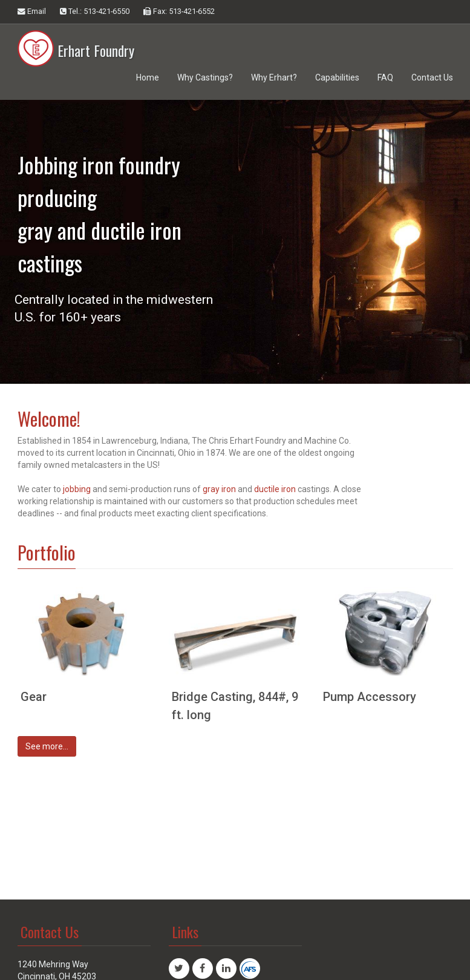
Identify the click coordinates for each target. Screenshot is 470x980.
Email (32, 11)
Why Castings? (205, 77)
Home (148, 77)
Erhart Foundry (76, 42)
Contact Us (432, 77)
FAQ (385, 77)
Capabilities (337, 77)
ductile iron (275, 489)
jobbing (77, 489)
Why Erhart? (274, 77)
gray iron (220, 489)
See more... (47, 746)
